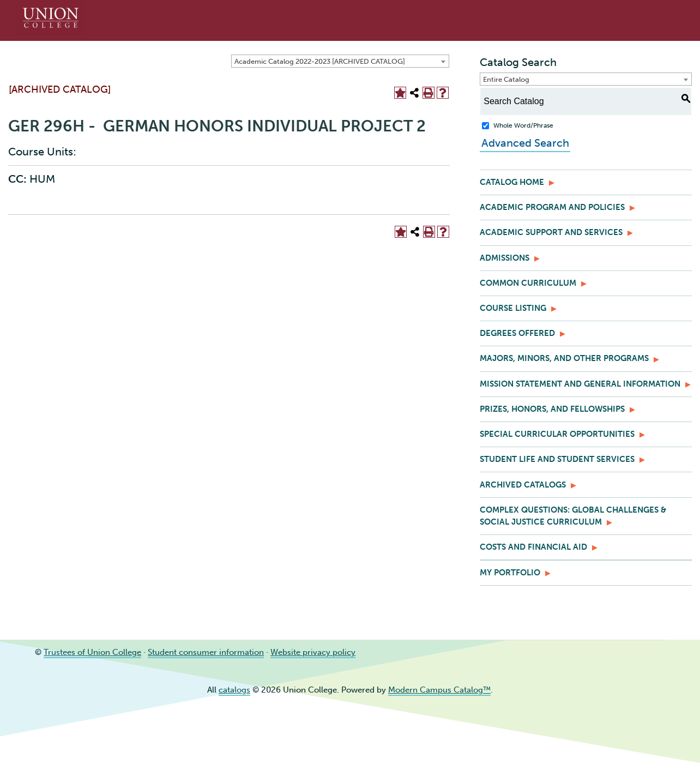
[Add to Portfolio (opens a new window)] (400, 93)
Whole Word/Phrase (523, 125)
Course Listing (513, 308)
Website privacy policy (313, 652)
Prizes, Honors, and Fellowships (552, 409)
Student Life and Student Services (557, 459)
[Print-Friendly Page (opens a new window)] (429, 93)
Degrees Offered (517, 333)
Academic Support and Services (551, 232)
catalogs (234, 690)
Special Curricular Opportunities (557, 434)
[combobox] (340, 61)
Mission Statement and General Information (580, 384)
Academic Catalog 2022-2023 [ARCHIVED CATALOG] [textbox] (320, 61)
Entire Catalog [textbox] (506, 79)
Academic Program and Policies (552, 207)
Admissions (505, 258)
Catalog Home (512, 182)
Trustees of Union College (92, 652)
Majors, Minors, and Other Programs (564, 358)
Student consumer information (206, 652)
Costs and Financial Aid (533, 547)
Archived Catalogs (523, 485)
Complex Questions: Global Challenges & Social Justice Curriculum (573, 516)
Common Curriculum (528, 283)
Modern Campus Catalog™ (439, 690)
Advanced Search (524, 143)
